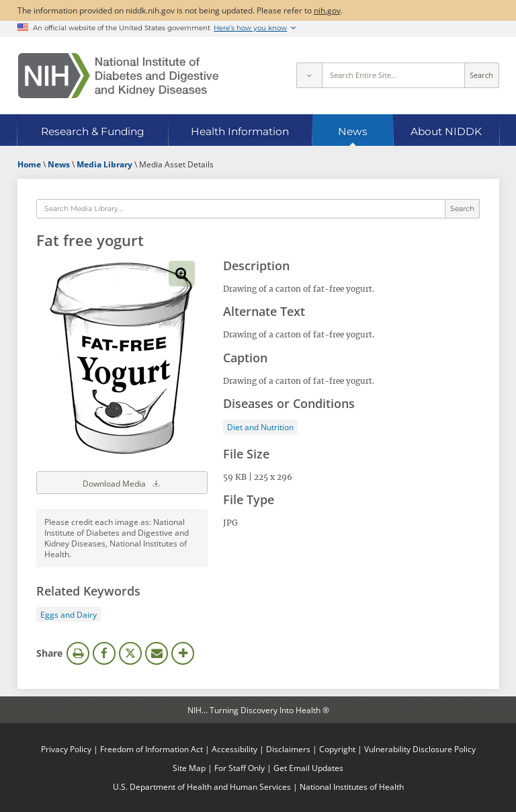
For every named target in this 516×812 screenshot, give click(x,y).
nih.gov (327, 10)
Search (481, 75)
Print (78, 653)
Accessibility (234, 749)
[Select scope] (309, 75)
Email (157, 653)
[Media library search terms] (241, 209)
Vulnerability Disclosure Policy (420, 749)
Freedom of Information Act (152, 749)
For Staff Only (240, 768)
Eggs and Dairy (69, 614)
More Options (183, 653)
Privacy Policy (66, 749)
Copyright (337, 749)
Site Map (189, 768)
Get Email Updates (308, 768)
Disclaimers (288, 749)
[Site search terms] (393, 75)
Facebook (104, 653)
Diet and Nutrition (260, 427)
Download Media (122, 483)
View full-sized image (181, 274)
